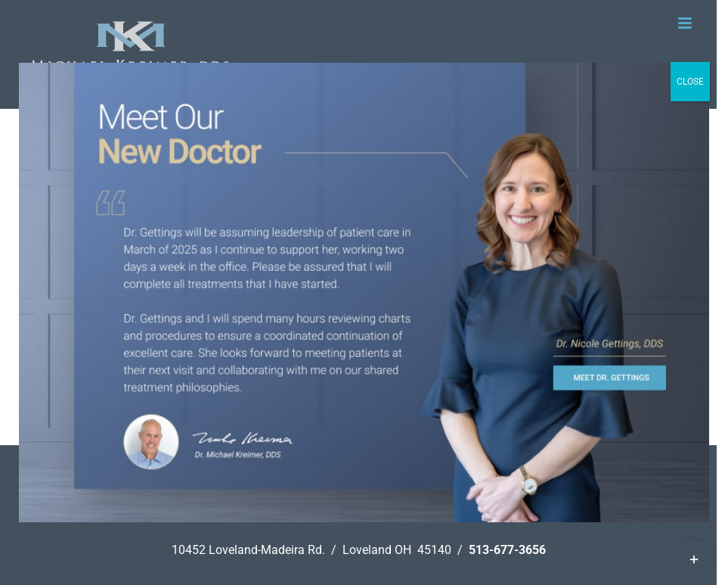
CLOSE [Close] (690, 82)
